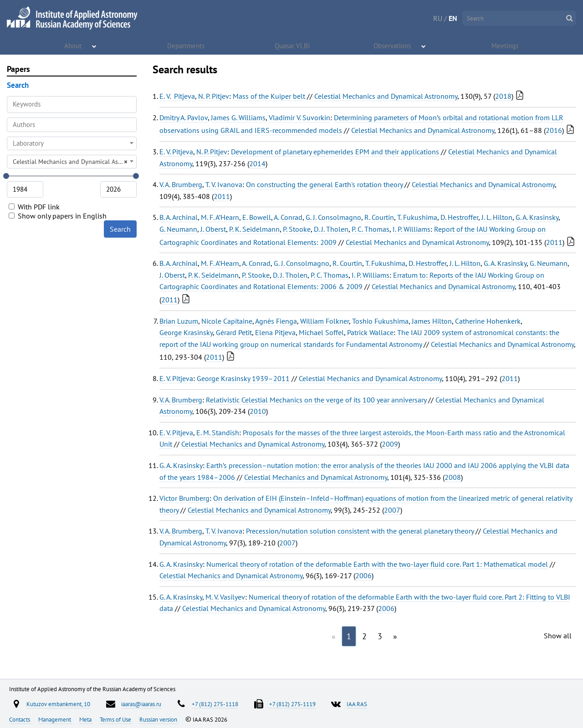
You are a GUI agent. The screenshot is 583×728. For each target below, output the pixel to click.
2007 (392, 510)
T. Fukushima (417, 217)
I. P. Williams (412, 229)
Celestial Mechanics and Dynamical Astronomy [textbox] (74, 162)
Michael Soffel (321, 332)
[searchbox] (72, 125)
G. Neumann (178, 229)
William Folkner (325, 321)
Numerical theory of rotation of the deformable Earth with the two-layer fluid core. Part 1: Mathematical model (377, 564)
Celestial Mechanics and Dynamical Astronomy (386, 96)
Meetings (506, 46)
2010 (258, 411)
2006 (363, 575)
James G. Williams (238, 117)
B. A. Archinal (179, 217)
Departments (186, 46)
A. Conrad (288, 217)
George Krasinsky (186, 332)
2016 (554, 130)
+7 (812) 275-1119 (292, 704)
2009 (390, 444)
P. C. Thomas (371, 229)
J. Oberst (213, 229)
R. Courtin (379, 217)
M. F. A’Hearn (220, 217)
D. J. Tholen (331, 229)
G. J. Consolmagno (333, 217)
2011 (222, 196)
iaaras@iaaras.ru (141, 704)
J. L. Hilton (497, 217)
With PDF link (34, 207)
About (74, 46)
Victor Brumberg (184, 498)
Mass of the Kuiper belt (269, 96)
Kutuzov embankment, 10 (58, 704)
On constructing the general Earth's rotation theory (324, 184)
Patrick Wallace (370, 332)
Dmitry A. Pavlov (184, 117)
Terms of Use (116, 719)
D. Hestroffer (459, 217)
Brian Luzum (179, 321)
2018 (503, 96)
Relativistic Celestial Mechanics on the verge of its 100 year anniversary (316, 400)
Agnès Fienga (276, 321)
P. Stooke (297, 229)
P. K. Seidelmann (254, 229)
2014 (257, 163)
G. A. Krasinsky (537, 217)
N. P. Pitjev (214, 96)
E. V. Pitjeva (177, 96)
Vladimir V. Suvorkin (299, 117)
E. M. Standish (218, 433)
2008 (453, 477)
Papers (18, 69)
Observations (393, 46)
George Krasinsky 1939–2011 (243, 378)
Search (120, 229)
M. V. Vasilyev (225, 597)
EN (453, 18)
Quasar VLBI (292, 46)
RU (438, 18)
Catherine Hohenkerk (488, 321)
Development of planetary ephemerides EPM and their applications (335, 152)
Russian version (159, 719)
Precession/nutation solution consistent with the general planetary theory (360, 531)
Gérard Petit (234, 332)
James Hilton (432, 321)
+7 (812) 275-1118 (215, 704)
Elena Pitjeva (275, 332)
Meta (86, 719)
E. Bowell (257, 217)
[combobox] (72, 125)
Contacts (20, 719)
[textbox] (72, 143)
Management (55, 719)
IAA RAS (357, 704)
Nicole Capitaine (227, 321)
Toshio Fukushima (380, 321)
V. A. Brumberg (181, 184)
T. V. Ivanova (224, 184)
